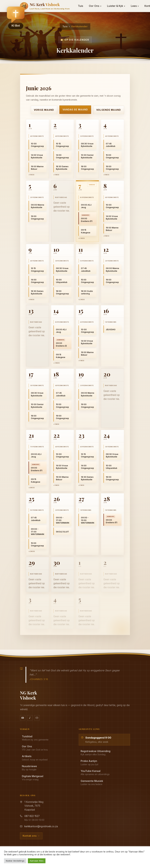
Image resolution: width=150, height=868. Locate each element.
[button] (16, 18)
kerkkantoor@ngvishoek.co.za (41, 826)
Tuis (81, 6)
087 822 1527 (32, 816)
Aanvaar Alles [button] (37, 861)
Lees (135, 6)
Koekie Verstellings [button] (15, 861)
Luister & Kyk (116, 6)
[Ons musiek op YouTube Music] (30, 718)
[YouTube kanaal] (23, 718)
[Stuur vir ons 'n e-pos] (37, 718)
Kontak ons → (31, 836)
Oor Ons (95, 6)
